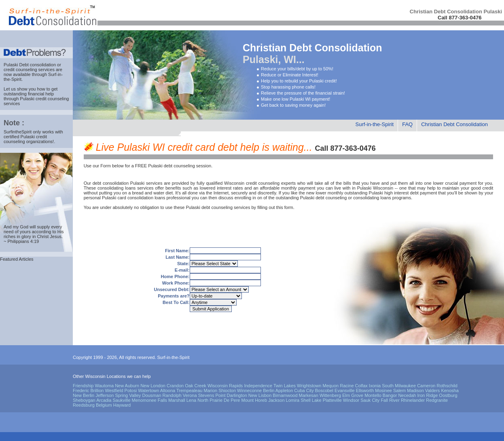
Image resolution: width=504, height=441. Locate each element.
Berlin (269, 390)
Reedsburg (84, 405)
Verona (190, 395)
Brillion (97, 390)
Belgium (104, 405)
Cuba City (304, 390)
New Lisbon (260, 395)
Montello (373, 395)
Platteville (332, 400)
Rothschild (447, 386)
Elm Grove (353, 395)
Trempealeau (189, 390)
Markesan (309, 395)
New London (153, 386)
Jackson (276, 400)
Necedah (407, 395)
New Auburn (127, 386)
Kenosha (450, 390)
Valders (432, 390)
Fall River (390, 400)
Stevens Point (212, 395)
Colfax (361, 386)
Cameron (426, 386)
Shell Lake (311, 400)
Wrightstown (309, 386)
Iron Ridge (428, 395)
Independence (258, 386)
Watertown (148, 390)
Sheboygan (84, 400)
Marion (211, 390)
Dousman (151, 395)
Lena (191, 400)
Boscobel (324, 390)
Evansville (345, 390)
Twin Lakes (285, 386)
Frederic (81, 390)
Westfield (114, 390)
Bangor (390, 395)
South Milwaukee (399, 386)
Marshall (177, 400)
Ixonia (375, 386)
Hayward (122, 405)
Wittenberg (330, 395)
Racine (347, 386)
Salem (399, 390)
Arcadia (104, 400)
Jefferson (105, 395)
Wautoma (104, 386)
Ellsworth (365, 390)
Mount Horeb (254, 400)
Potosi (131, 390)
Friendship (83, 386)
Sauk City (370, 400)
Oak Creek (196, 386)
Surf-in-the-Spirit (375, 124)
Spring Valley (128, 395)
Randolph (172, 395)
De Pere (232, 400)
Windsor (351, 400)
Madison (415, 390)
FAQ (407, 124)
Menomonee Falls (149, 400)
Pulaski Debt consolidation (30, 65)
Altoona (168, 390)
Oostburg (448, 395)
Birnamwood (285, 395)
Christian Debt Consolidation (454, 124)
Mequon (330, 386)
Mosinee (383, 390)
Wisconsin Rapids (225, 386)
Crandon (175, 386)
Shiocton (227, 390)
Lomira (293, 400)
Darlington (237, 395)
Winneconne (249, 390)
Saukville (121, 400)
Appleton (284, 390)
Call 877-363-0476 (460, 18)
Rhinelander (413, 400)
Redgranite (437, 400)
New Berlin (84, 395)
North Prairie (210, 400)
